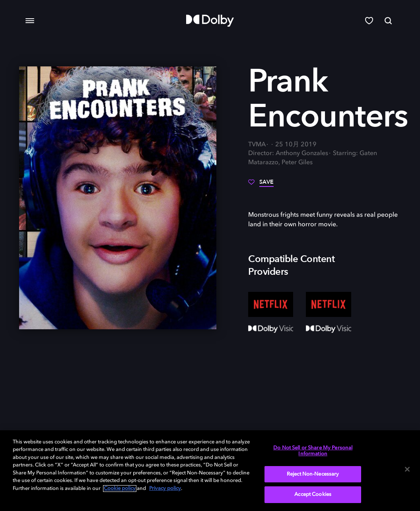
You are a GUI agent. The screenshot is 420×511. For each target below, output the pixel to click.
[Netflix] (271, 305)
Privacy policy (165, 489)
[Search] (388, 21)
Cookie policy (120, 489)
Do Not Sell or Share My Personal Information (313, 451)
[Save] (261, 185)
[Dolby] (210, 21)
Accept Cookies (313, 494)
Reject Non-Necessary (313, 474)
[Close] (407, 469)
